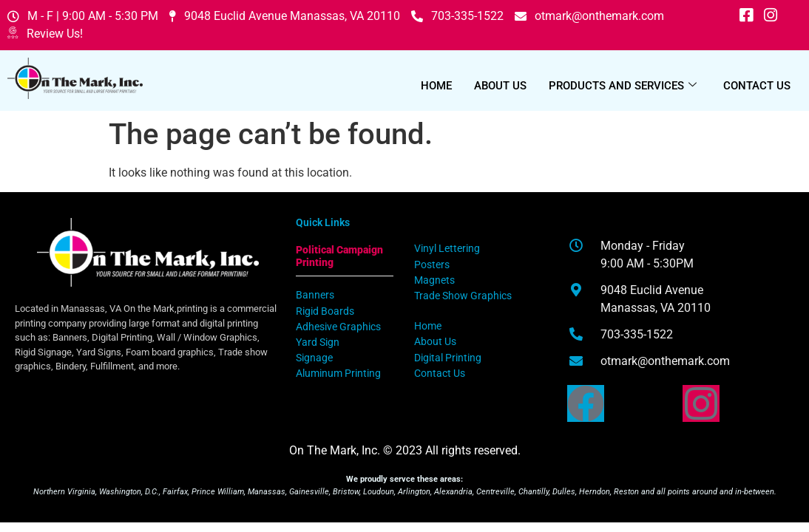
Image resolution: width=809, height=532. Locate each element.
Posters (432, 265)
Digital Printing (448, 358)
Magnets (434, 280)
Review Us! (45, 34)
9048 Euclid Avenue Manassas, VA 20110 (285, 16)
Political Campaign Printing (339, 256)
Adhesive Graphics (338, 327)
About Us (500, 86)
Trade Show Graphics (463, 296)
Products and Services (623, 86)
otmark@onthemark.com (589, 16)
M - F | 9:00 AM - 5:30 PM (83, 16)
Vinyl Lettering (447, 249)
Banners (315, 295)
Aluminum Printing (338, 374)
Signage (314, 358)
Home (436, 86)
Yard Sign (318, 342)
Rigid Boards (325, 311)
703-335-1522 (457, 16)
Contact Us (757, 86)
